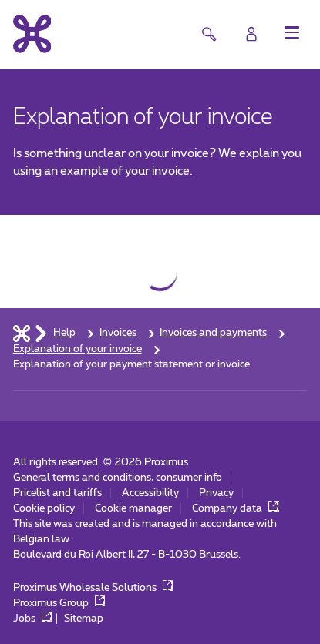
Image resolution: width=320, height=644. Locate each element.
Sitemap (84, 619)
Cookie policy (44, 508)
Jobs (33, 619)
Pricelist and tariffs (57, 493)
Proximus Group (59, 603)
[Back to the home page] (32, 34)
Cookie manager (133, 508)
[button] (292, 32)
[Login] (251, 34)
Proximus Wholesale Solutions (93, 588)
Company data (236, 508)
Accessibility (150, 493)
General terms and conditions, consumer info (118, 478)
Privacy (216, 493)
